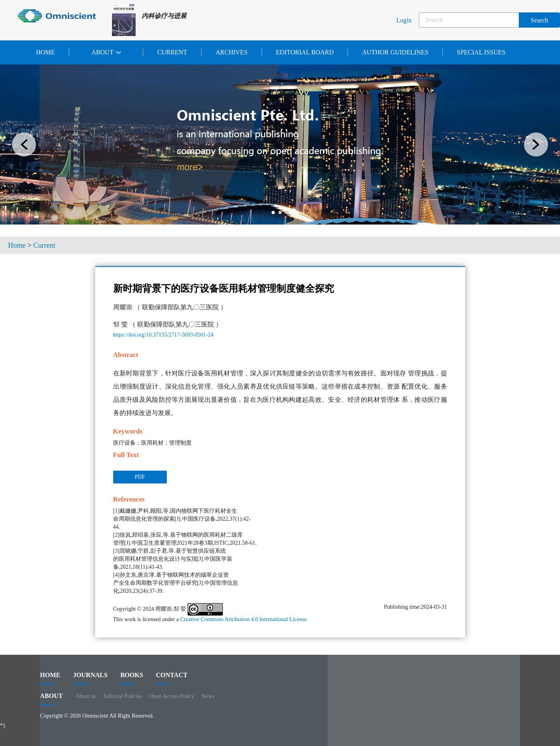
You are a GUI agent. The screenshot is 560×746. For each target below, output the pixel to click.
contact (172, 678)
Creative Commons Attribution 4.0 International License (243, 619)
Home (45, 52)
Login (404, 20)
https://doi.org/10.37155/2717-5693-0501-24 (163, 335)
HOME (50, 678)
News (208, 696)
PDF (140, 477)
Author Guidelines (395, 52)
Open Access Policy (172, 696)
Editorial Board (305, 52)
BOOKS (132, 678)
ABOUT (51, 699)
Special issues (481, 52)
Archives (232, 52)
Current (172, 52)
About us (86, 696)
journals (90, 678)
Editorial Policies (123, 696)
